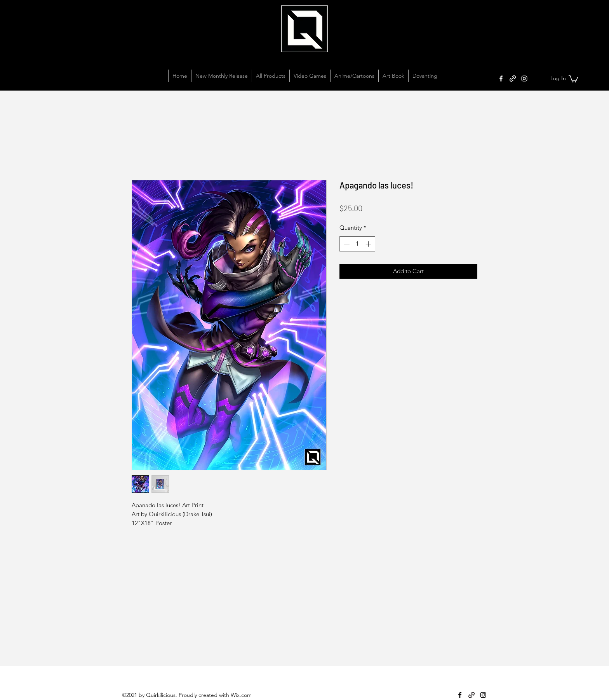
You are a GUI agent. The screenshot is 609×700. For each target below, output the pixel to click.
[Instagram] (524, 79)
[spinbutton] (358, 244)
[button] (573, 79)
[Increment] (369, 244)
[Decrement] (346, 244)
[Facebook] (501, 79)
